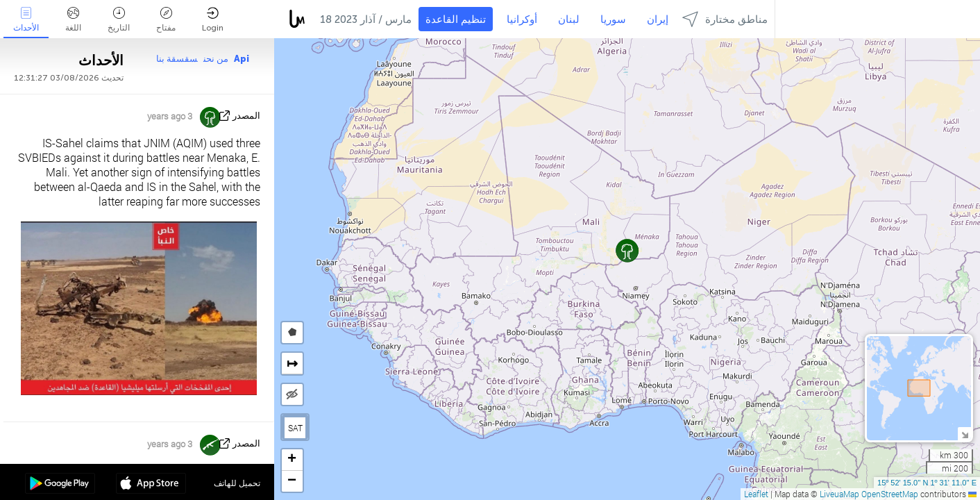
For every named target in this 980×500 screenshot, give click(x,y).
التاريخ (119, 20)
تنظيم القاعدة (456, 19)
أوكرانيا (522, 19)
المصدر (246, 116)
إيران (658, 19)
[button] (627, 250)
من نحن (216, 59)
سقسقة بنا (177, 59)
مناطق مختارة (725, 19)
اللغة (73, 20)
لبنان (569, 19)
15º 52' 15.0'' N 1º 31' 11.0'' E (927, 483)
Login (213, 20)
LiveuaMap (839, 494)
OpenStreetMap (890, 494)
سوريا (613, 19)
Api (242, 59)
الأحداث (26, 20)
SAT (295, 428)
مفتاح (166, 20)
